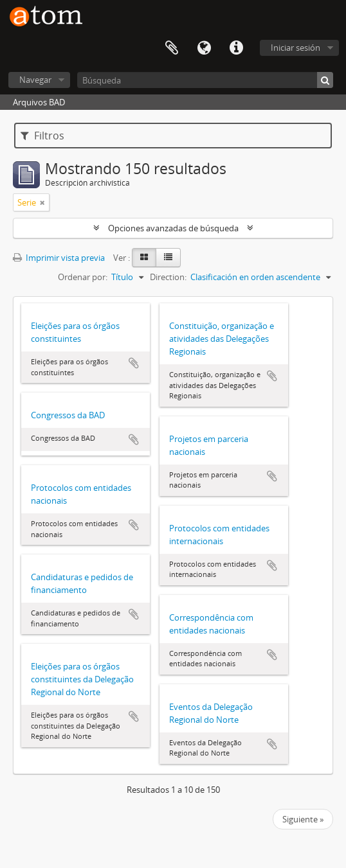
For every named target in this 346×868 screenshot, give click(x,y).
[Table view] (168, 258)
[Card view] (144, 258)
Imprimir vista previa (59, 258)
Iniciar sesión (296, 48)
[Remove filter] (42, 202)
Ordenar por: (83, 277)
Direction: (168, 277)
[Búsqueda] (205, 80)
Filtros (42, 136)
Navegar (35, 80)
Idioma (204, 48)
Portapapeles (172, 48)
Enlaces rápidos (236, 48)
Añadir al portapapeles (134, 363)
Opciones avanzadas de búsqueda (173, 228)
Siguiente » (303, 819)
